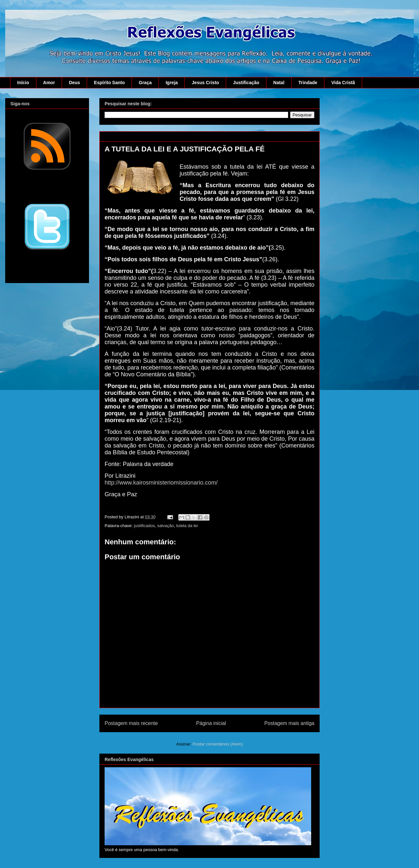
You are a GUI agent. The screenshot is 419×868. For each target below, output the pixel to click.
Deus (74, 83)
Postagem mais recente (131, 723)
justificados (144, 526)
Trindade (308, 83)
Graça (145, 83)
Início (23, 83)
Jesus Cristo (205, 83)
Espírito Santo (109, 83)
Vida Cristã (343, 83)
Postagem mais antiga (289, 723)
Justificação (246, 83)
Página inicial (211, 723)
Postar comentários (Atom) (218, 744)
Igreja (172, 83)
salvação (165, 526)
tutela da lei (187, 526)
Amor (49, 83)
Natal (279, 83)
